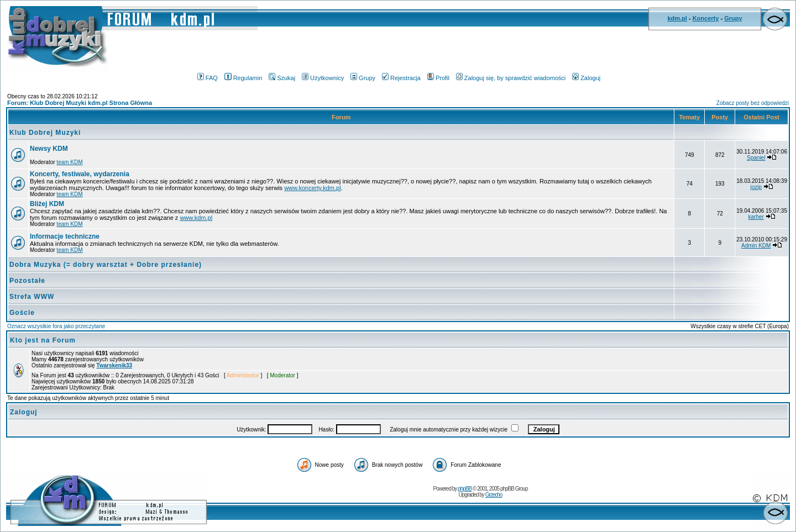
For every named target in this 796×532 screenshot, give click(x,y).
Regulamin (243, 78)
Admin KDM (756, 246)
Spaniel (756, 158)
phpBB (465, 489)
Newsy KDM (49, 149)
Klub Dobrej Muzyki (45, 133)
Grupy (733, 18)
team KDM (69, 162)
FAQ (208, 78)
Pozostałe (27, 281)
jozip (756, 187)
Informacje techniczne (65, 236)
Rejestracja (401, 78)
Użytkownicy (323, 78)
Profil (438, 78)
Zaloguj (586, 78)
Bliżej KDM (47, 204)
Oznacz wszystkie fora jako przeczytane (56, 326)
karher (756, 217)
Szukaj (282, 78)
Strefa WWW (32, 297)
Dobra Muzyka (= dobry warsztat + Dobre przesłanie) (106, 265)
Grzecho (494, 495)
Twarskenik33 (114, 365)
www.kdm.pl (196, 218)
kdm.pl (677, 18)
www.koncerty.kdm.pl (313, 188)
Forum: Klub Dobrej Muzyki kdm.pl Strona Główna (80, 103)
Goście (22, 313)
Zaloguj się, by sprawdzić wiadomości (511, 78)
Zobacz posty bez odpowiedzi (753, 103)
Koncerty (706, 18)
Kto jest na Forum (43, 340)
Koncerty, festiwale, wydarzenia (80, 174)
